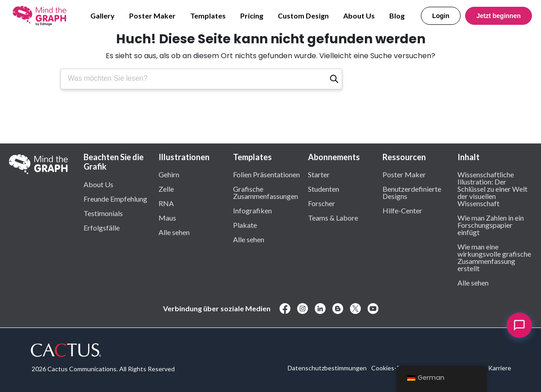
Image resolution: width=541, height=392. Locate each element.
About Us (359, 16)
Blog (397, 16)
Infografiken (252, 210)
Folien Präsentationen (266, 174)
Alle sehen (174, 232)
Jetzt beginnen (499, 16)
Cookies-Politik (393, 368)
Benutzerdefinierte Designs (412, 192)
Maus (167, 217)
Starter (319, 174)
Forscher (322, 203)
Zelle (166, 189)
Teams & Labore (333, 217)
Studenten (324, 189)
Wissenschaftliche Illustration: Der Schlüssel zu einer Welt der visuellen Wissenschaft (492, 189)
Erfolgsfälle (102, 227)
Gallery (103, 16)
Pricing (252, 16)
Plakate (245, 225)
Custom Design (303, 16)
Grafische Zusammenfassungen (266, 192)
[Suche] (334, 79)
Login (441, 16)
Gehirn (169, 174)
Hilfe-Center (402, 210)
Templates (208, 16)
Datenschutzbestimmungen (327, 368)
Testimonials (103, 213)
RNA (166, 203)
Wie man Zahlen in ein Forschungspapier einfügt (491, 225)
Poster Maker (152, 16)
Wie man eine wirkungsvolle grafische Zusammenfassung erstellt (494, 257)
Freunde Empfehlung (115, 198)
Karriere (500, 368)
